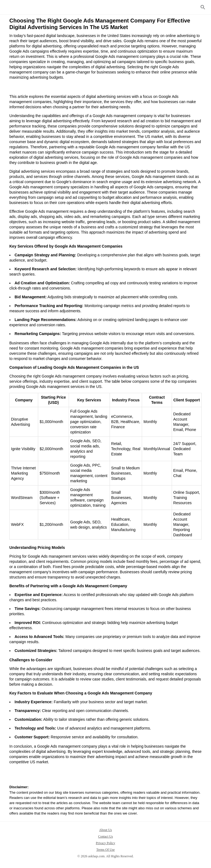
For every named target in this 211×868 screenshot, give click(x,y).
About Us (105, 830)
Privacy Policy (105, 843)
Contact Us (105, 836)
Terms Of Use (105, 850)
